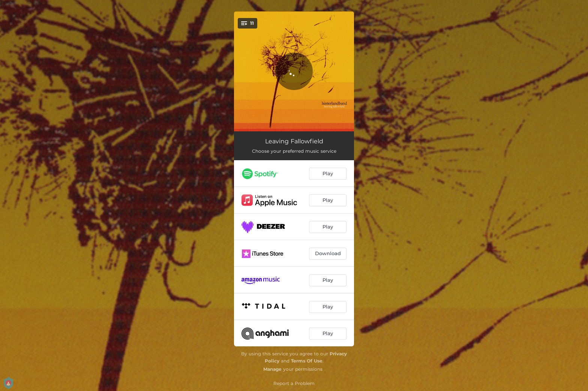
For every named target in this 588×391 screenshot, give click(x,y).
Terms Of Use (307, 361)
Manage (272, 369)
